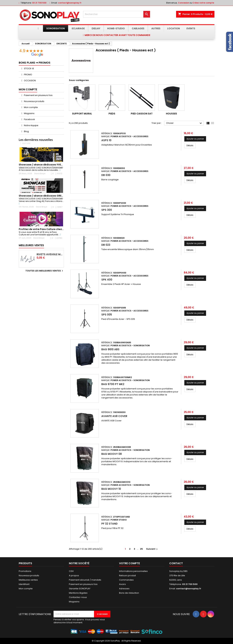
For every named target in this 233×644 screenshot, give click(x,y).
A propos (74, 576)
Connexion (184, 3)
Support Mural (82, 114)
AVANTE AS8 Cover (114, 416)
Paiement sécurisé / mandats (85, 580)
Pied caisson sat (142, 114)
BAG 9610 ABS (110, 349)
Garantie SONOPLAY (80, 589)
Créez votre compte (203, 3)
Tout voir (26, 143)
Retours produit (127, 576)
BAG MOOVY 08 (112, 454)
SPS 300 (107, 210)
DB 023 (106, 245)
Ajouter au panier (195, 139)
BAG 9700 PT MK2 (113, 384)
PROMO (28, 75)
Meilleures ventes (28, 580)
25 (141, 549)
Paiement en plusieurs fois (38, 95)
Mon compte (31, 107)
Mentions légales (78, 593)
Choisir (184, 123)
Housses (171, 114)
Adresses (124, 589)
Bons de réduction (129, 593)
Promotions (25, 571)
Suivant (152, 549)
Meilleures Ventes (31, 245)
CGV (71, 571)
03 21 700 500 (39, 3)
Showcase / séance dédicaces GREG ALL (43, 196)
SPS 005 (107, 315)
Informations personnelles (133, 571)
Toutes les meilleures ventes (45, 271)
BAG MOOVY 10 (111, 489)
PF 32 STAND (109, 524)
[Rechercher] (117, 14)
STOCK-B (29, 68)
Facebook (29, 119)
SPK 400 (107, 280)
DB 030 (106, 175)
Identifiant (24, 584)
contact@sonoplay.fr (70, 3)
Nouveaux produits (34, 101)
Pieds (112, 114)
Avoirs (122, 584)
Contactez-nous (78, 597)
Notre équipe (31, 125)
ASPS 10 (106, 140)
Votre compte (129, 563)
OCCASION (30, 81)
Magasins (29, 113)
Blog (26, 131)
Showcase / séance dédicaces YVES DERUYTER (47, 165)
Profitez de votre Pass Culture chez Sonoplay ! (47, 229)
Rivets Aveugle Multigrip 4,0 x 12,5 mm (50, 254)
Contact (176, 563)
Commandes (126, 580)
